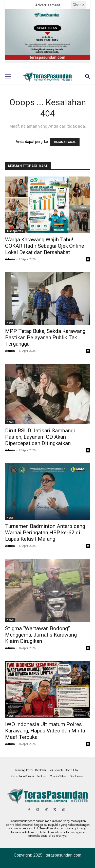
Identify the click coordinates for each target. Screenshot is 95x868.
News (10, 322)
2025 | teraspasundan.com (57, 855)
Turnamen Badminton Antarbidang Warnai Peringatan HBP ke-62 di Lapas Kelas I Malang (45, 533)
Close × (78, 5)
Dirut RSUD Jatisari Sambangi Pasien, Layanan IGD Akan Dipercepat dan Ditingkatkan (40, 437)
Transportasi (15, 231)
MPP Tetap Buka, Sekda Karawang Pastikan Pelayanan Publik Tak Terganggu (45, 337)
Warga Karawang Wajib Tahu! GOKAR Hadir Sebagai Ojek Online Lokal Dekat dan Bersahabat (45, 246)
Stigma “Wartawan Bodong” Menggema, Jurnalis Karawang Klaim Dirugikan (41, 635)
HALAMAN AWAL (65, 142)
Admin (10, 259)
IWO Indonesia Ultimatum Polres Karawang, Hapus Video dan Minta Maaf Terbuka (45, 731)
